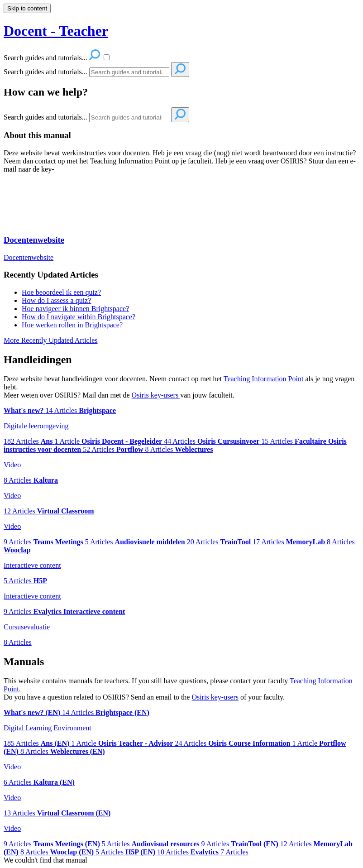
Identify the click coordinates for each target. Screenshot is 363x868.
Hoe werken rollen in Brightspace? (72, 325)
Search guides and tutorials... (45, 72)
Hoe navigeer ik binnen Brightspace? (75, 309)
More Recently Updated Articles (51, 340)
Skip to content (27, 8)
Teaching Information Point (264, 379)
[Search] (129, 72)
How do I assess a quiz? (56, 300)
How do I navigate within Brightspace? (79, 317)
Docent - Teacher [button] (56, 31)
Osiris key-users (156, 395)
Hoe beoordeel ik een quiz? (61, 292)
